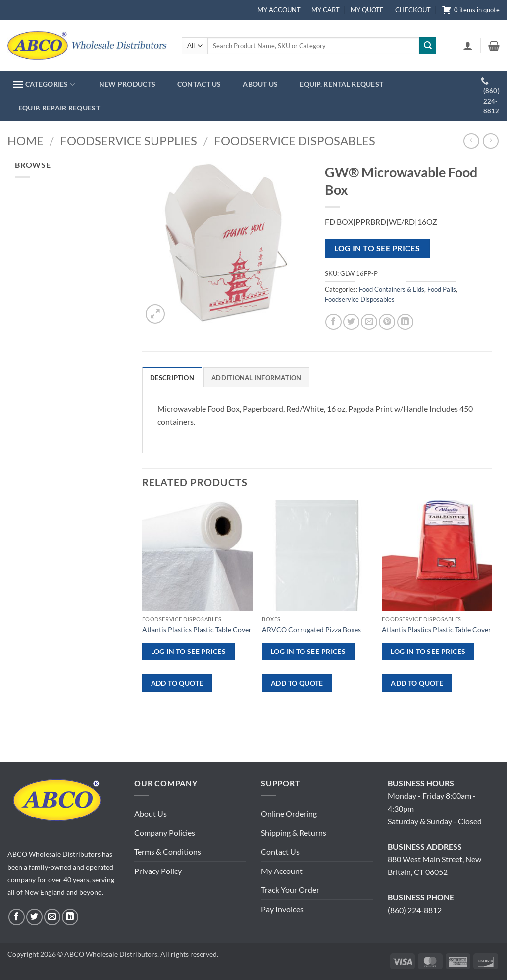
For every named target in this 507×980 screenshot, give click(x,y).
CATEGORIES (44, 84)
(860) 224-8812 (415, 910)
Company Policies (165, 833)
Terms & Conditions (168, 851)
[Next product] (471, 141)
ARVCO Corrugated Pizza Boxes (311, 629)
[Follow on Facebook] (17, 917)
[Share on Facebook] (333, 322)
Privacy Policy (158, 871)
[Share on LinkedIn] (405, 322)
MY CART (326, 10)
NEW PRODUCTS (127, 84)
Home (25, 140)
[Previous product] (490, 141)
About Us (151, 813)
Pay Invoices (282, 909)
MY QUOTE (367, 10)
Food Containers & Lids (392, 289)
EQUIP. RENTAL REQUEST (341, 84)
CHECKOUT (413, 10)
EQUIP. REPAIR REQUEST (59, 108)
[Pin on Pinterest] (387, 322)
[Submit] (428, 46)
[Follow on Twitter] (34, 917)
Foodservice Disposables (295, 140)
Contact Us (280, 851)
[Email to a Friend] (369, 322)
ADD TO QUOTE (177, 683)
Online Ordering (289, 813)
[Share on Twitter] (351, 322)
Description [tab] (172, 378)
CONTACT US (199, 84)
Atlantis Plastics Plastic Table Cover (197, 629)
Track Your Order (290, 890)
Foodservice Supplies (128, 140)
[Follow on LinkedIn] (70, 917)
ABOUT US (260, 84)
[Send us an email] (52, 917)
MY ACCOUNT (279, 10)
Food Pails (442, 289)
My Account (282, 871)
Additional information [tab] (256, 378)
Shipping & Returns (294, 833)
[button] (468, 46)
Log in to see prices (377, 248)
